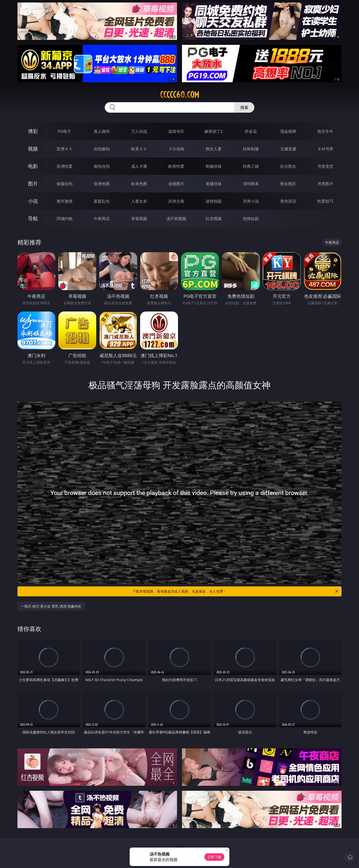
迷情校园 (214, 201)
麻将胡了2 (214, 131)
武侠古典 (176, 201)
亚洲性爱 (65, 166)
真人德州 (102, 131)
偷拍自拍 (102, 166)
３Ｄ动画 (176, 149)
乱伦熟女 (288, 166)
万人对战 (139, 131)
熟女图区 (288, 184)
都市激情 (65, 201)
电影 (33, 166)
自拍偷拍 (102, 149)
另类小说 (251, 201)
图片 (33, 184)
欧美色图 (139, 184)
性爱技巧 (325, 201)
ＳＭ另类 (325, 149)
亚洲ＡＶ (65, 149)
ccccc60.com (180, 95)
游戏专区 (176, 131)
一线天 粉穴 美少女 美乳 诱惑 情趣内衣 (51, 606)
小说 (33, 201)
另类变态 (325, 166)
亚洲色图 (102, 184)
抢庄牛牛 (325, 131)
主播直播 (288, 149)
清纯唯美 (251, 184)
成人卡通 (139, 166)
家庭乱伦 (102, 201)
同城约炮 (65, 219)
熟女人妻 (214, 149)
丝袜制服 (251, 149)
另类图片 (325, 184)
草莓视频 (139, 219)
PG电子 (64, 131)
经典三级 (251, 166)
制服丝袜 (214, 166)
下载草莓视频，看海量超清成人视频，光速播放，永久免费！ (236, 591)
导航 (33, 218)
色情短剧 (251, 219)
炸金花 (251, 131)
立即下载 (214, 857)
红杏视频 (214, 219)
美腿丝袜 (214, 184)
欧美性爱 (176, 166)
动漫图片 (176, 184)
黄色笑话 (288, 201)
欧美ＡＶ (139, 149)
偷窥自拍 (65, 184)
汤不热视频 (176, 219)
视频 (33, 149)
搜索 (244, 107)
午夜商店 (102, 219)
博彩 (33, 131)
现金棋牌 (288, 131)
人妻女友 (139, 201)
